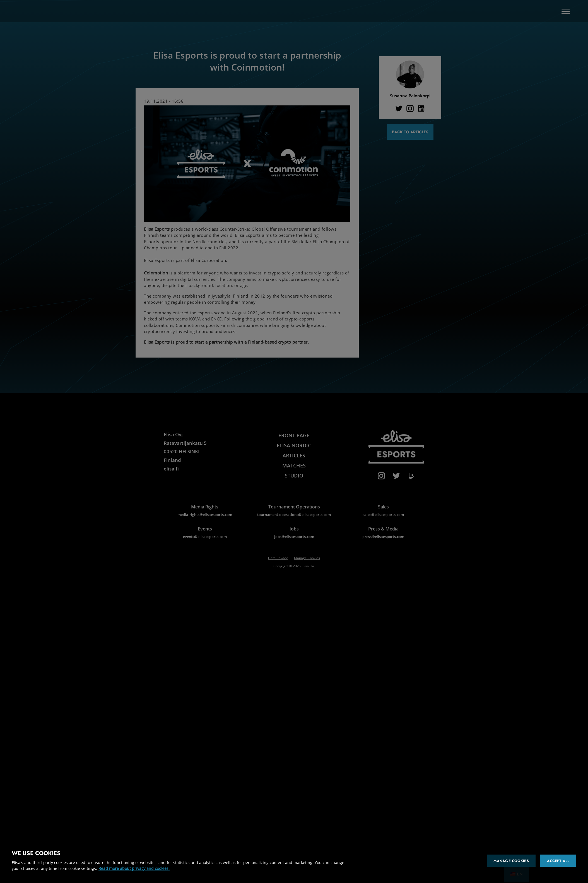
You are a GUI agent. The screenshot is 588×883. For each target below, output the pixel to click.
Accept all (558, 861)
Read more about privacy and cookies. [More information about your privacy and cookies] (134, 868)
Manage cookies (511, 861)
